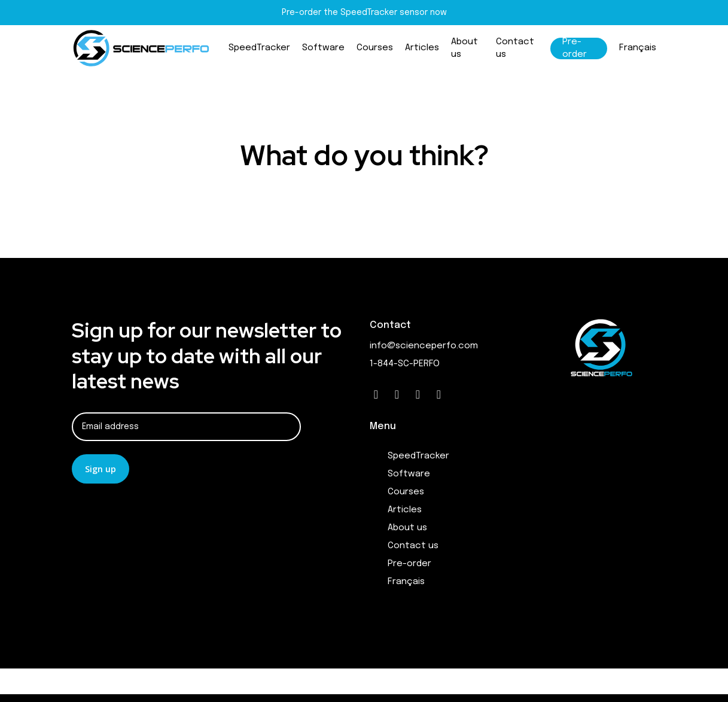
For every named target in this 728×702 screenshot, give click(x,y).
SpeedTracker (418, 456)
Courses (406, 492)
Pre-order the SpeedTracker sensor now (364, 13)
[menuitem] (638, 55)
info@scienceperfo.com (424, 346)
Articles (405, 510)
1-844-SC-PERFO (405, 364)
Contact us (413, 546)
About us (407, 528)
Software (409, 474)
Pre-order (409, 564)
